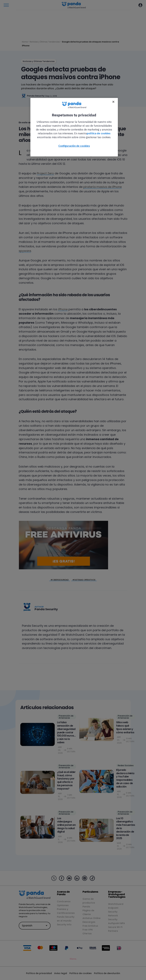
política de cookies (99, 133)
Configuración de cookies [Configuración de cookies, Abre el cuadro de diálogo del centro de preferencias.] (74, 146)
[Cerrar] (113, 102)
